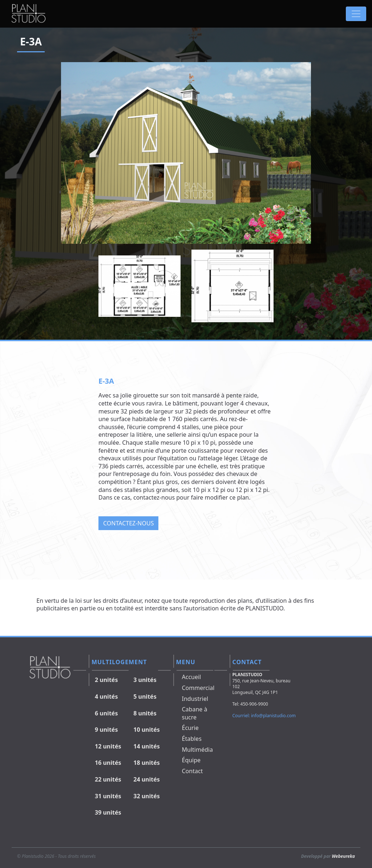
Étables (192, 739)
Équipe (191, 760)
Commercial (198, 688)
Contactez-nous (128, 523)
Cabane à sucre (195, 713)
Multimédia (197, 750)
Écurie (190, 728)
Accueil (192, 677)
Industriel (195, 699)
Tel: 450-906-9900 (250, 704)
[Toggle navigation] (356, 14)
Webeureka (343, 856)
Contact (193, 771)
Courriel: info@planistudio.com (264, 716)
